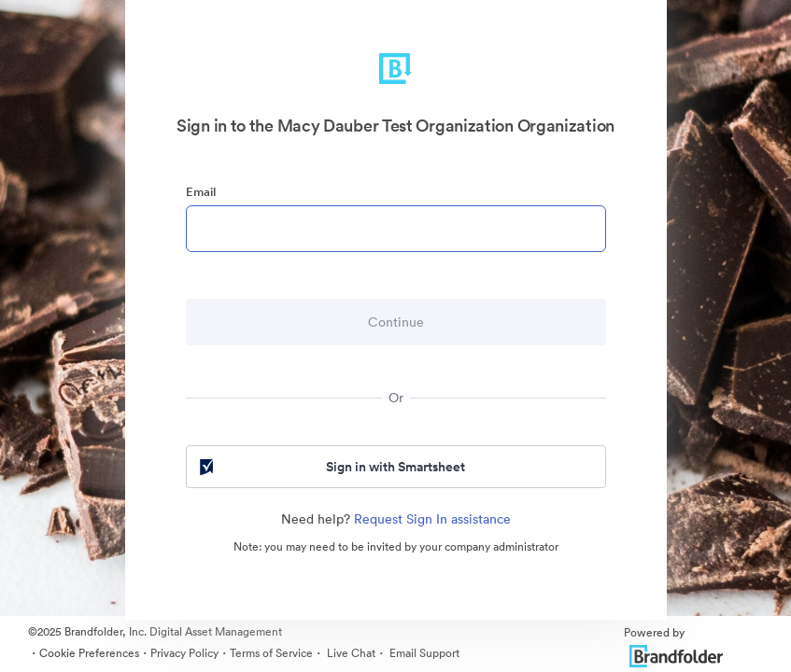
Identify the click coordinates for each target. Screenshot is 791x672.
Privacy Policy (184, 653)
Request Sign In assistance (432, 519)
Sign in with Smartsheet (331, 467)
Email (201, 192)
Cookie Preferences (89, 653)
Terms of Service (271, 653)
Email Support (423, 653)
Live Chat (350, 653)
